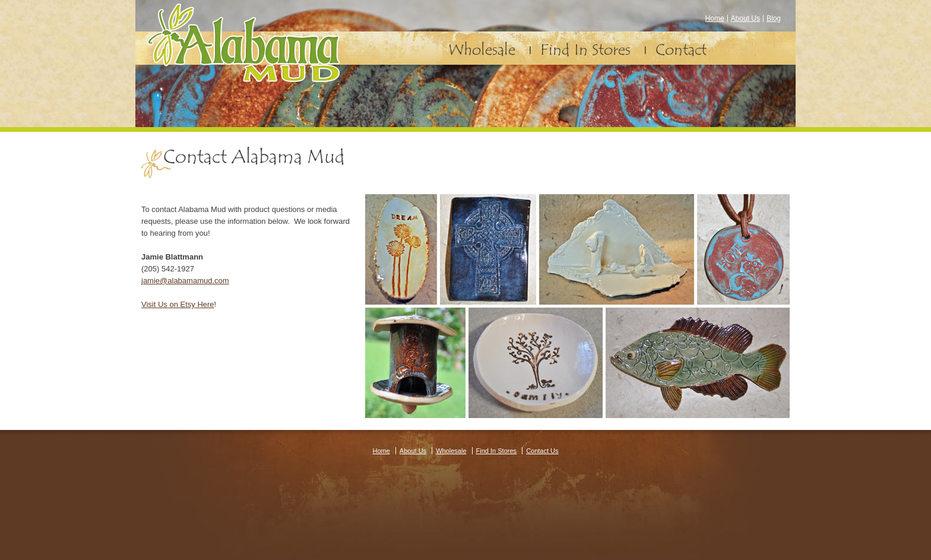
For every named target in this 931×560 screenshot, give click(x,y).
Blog (774, 18)
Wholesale (482, 50)
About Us (745, 18)
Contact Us (542, 451)
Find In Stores (585, 50)
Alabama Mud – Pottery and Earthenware (243, 43)
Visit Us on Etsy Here (178, 304)
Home (715, 18)
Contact (681, 50)
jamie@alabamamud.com (185, 281)
